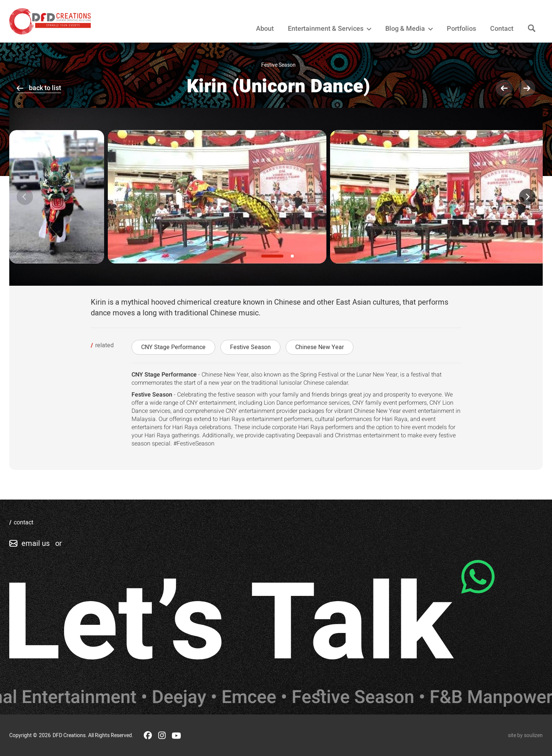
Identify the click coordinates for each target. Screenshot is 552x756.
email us (36, 543)
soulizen (533, 735)
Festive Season (250, 347)
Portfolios (461, 29)
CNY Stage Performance (173, 347)
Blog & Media (409, 29)
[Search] (532, 29)
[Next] (527, 197)
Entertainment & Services (330, 29)
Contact (502, 29)
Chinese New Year (320, 347)
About (265, 29)
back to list (45, 88)
